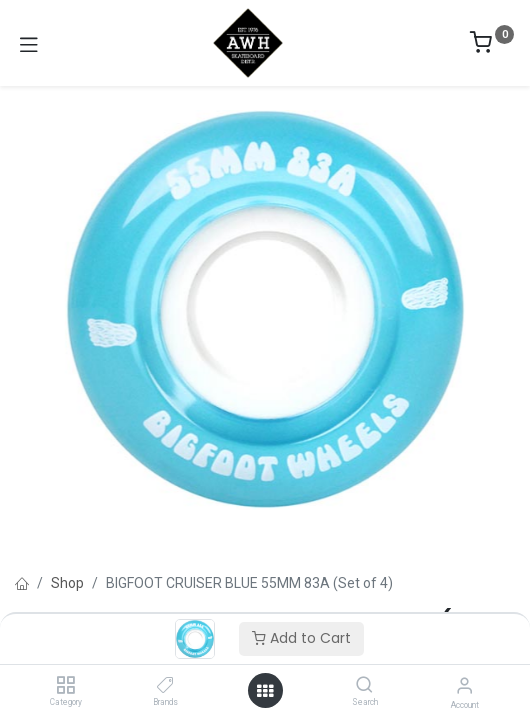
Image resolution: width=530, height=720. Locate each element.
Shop (67, 583)
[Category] (65, 686)
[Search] (364, 686)
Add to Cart (301, 638)
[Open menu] (265, 691)
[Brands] (165, 686)
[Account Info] (464, 685)
